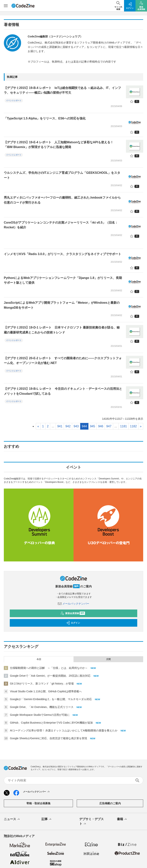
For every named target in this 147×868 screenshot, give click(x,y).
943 (76, 426)
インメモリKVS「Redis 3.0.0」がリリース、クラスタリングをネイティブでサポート (62, 254)
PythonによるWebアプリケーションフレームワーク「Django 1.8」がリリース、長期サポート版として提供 (63, 280)
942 (68, 426)
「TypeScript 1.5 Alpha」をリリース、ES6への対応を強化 (45, 118)
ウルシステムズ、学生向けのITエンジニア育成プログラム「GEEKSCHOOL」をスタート (62, 175)
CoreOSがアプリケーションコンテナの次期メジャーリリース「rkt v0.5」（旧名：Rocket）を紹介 (61, 225)
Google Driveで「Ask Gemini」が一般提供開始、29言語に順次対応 (50, 676)
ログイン (73, 623)
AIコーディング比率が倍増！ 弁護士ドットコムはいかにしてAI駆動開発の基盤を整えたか (64, 730)
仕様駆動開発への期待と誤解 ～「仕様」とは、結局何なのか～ (49, 668)
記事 (47, 819)
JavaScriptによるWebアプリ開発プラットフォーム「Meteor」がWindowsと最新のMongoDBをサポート (62, 305)
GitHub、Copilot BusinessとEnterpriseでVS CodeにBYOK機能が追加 (51, 723)
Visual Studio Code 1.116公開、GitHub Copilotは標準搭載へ (46, 691)
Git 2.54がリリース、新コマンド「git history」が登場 (42, 684)
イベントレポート (14, 100)
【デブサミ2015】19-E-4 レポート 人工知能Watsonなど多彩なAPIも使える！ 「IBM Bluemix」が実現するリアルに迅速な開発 (59, 145)
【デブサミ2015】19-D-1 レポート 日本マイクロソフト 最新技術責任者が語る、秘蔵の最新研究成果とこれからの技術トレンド (62, 330)
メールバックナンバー (73, 604)
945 (93, 426)
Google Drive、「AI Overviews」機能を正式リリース (42, 707)
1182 (133, 426)
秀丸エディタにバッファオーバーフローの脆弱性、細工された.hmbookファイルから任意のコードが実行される (62, 200)
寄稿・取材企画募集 (38, 803)
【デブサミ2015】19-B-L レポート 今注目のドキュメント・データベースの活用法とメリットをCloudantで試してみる (63, 391)
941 (60, 426)
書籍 (122, 819)
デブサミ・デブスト (91, 822)
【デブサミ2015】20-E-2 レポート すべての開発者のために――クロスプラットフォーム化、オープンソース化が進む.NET (63, 361)
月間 (108, 659)
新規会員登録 (73, 613)
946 (101, 426)
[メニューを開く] (6, 6)
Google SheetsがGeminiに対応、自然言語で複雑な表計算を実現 (49, 738)
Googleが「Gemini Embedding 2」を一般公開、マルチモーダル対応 (51, 699)
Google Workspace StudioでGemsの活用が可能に (40, 715)
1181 (123, 426)
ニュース (12, 819)
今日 (39, 659)
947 (109, 426)
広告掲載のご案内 (110, 803)
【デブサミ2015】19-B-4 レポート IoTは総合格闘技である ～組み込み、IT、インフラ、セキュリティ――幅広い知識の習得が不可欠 (62, 90)
